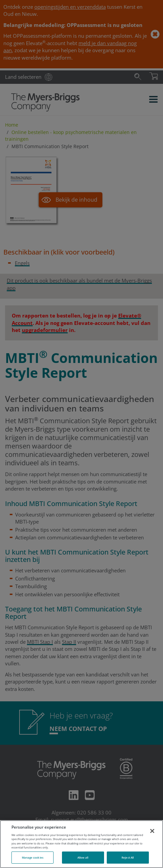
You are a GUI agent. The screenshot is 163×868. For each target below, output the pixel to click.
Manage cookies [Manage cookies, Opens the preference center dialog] (33, 857)
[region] (81, 844)
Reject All (128, 857)
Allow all (83, 857)
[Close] (152, 831)
